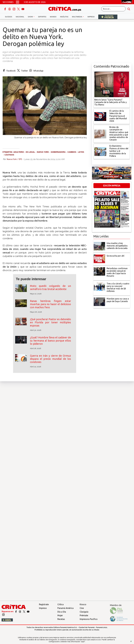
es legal (30, 152)
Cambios (72, 152)
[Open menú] (18, 2)
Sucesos (9, 17)
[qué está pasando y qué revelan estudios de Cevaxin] (100, 134)
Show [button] (31, 17)
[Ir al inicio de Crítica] (66, 8)
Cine (82, 608)
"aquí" (83, 642)
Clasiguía (84, 612)
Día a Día (62, 612)
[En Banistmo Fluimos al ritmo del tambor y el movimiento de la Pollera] (100, 151)
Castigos (9, 155)
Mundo (53, 17)
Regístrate (44, 604)
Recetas (61, 619)
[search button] (129, 9)
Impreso (91, 17)
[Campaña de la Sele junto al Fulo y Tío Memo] (112, 84)
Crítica (61, 604)
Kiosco (83, 604)
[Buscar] (113, 9)
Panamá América (65, 608)
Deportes (42, 17)
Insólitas (64, 17)
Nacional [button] (20, 17)
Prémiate (84, 615)
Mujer (60, 615)
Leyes (81, 152)
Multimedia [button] (77, 17)
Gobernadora (58, 152)
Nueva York (43, 152)
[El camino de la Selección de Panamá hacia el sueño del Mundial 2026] (100, 116)
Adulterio (19, 152)
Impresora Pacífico (89, 619)
